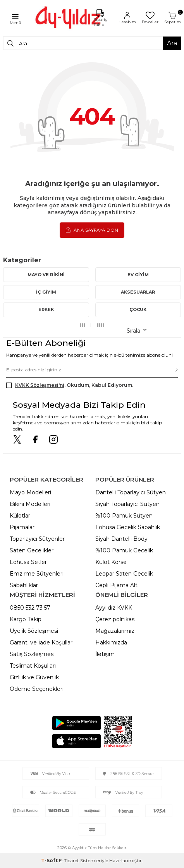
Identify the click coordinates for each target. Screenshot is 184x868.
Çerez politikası (115, 619)
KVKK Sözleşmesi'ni (40, 385)
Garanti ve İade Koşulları (42, 642)
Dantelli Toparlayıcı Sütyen (131, 492)
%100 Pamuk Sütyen (124, 516)
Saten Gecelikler (32, 550)
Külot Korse (111, 562)
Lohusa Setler (28, 562)
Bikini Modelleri (30, 504)
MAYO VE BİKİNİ (46, 275)
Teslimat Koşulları (33, 666)
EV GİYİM (138, 275)
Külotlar (20, 516)
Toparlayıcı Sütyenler (37, 539)
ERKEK (46, 309)
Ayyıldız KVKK (114, 608)
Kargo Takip (26, 619)
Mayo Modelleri (30, 492)
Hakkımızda (111, 642)
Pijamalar (22, 527)
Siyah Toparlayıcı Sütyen (127, 504)
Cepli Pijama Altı (117, 585)
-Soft (50, 860)
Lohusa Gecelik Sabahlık (128, 527)
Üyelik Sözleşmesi (34, 631)
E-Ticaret (69, 860)
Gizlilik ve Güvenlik (34, 677)
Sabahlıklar (24, 585)
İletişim (105, 654)
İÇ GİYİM (46, 292)
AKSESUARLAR (138, 292)
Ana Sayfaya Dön (92, 230)
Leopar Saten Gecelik (124, 574)
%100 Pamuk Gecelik (124, 550)
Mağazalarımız (115, 631)
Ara (172, 43)
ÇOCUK (138, 309)
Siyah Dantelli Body (121, 539)
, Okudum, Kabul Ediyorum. (70, 385)
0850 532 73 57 (30, 608)
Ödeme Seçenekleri (37, 689)
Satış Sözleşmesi (32, 654)
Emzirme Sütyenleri (37, 574)
